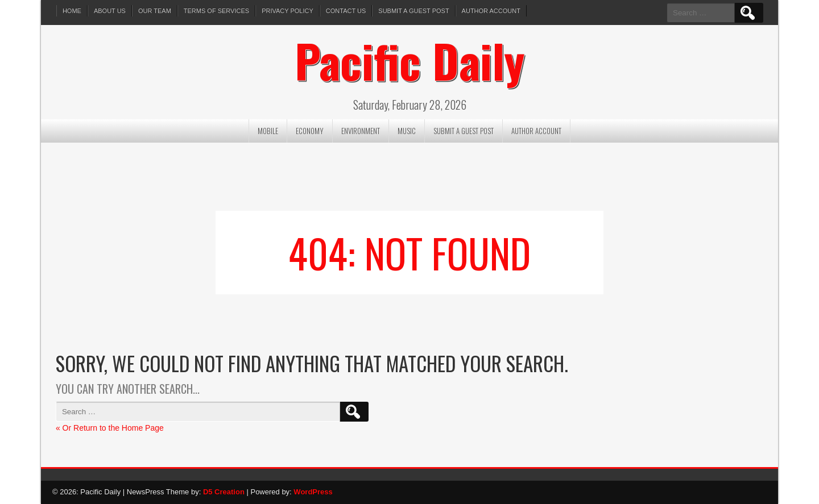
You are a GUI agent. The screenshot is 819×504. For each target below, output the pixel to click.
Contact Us (346, 11)
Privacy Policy (288, 11)
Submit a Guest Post (413, 11)
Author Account (491, 11)
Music (407, 131)
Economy (310, 131)
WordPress (313, 492)
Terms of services (216, 11)
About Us (110, 11)
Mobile (268, 131)
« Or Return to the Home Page (110, 428)
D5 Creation (224, 492)
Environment (361, 131)
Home (72, 11)
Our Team (155, 11)
